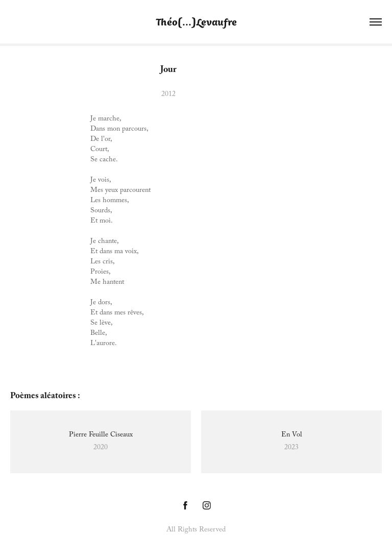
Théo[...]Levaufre (196, 22)
